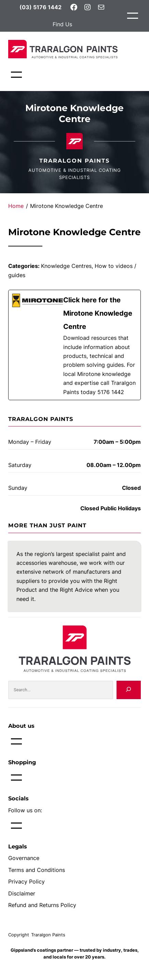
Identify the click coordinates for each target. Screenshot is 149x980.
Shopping (22, 762)
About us (21, 726)
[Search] (129, 690)
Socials (18, 798)
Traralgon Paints (74, 161)
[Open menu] (133, 16)
